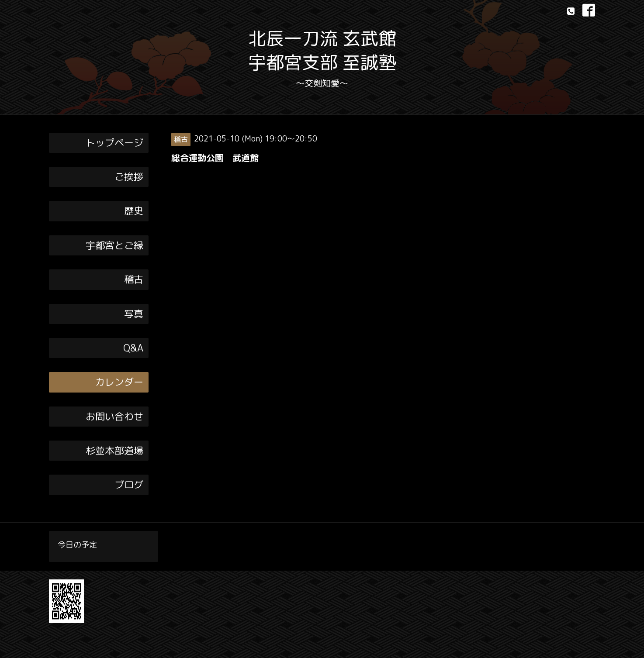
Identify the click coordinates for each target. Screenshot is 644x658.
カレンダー (119, 382)
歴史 (134, 211)
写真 (134, 314)
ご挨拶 (129, 177)
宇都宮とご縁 (114, 245)
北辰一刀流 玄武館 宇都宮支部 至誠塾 (322, 50)
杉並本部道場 (114, 450)
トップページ (114, 143)
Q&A (133, 348)
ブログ (129, 484)
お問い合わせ (114, 416)
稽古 (134, 279)
